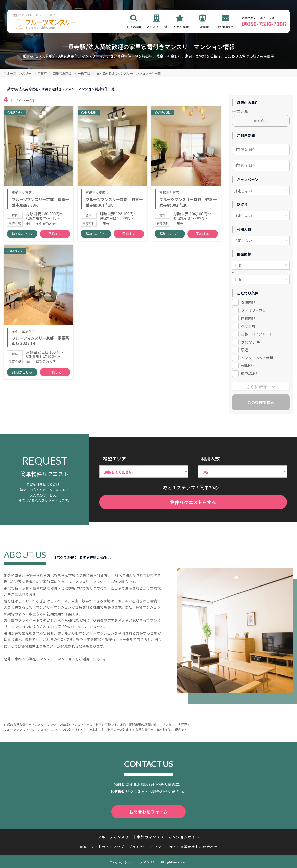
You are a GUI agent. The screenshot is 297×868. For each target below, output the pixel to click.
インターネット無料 (257, 358)
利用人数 (210, 458)
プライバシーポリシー (147, 846)
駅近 (245, 350)
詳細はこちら (22, 235)
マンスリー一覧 (157, 27)
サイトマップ (113, 846)
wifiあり (248, 366)
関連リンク (89, 846)
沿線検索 (203, 27)
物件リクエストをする (193, 502)
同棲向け (248, 318)
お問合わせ (225, 27)
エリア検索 (134, 27)
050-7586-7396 (267, 24)
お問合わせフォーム (149, 811)
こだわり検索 (180, 27)
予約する (55, 235)
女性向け (248, 302)
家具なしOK (251, 342)
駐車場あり (250, 374)
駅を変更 (261, 121)
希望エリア (114, 458)
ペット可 (248, 326)
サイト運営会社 (182, 846)
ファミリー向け (254, 310)
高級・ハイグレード (257, 334)
